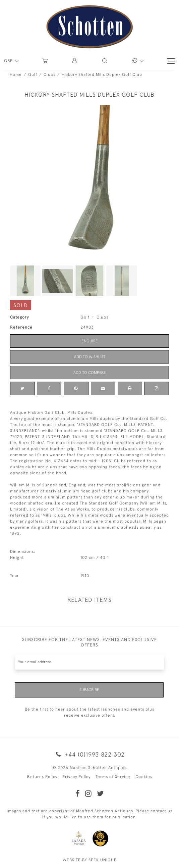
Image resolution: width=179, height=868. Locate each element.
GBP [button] (9, 61)
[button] (75, 61)
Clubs (49, 75)
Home (16, 75)
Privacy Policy (76, 777)
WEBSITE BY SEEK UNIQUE (90, 860)
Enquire (90, 341)
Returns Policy (42, 777)
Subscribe (89, 690)
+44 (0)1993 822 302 (89, 754)
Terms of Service (113, 777)
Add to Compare (90, 373)
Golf (33, 75)
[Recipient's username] (89, 662)
